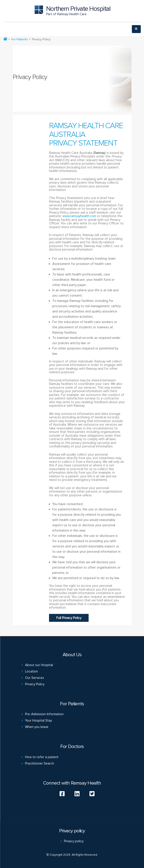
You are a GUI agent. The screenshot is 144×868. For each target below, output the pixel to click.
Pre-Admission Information (44, 714)
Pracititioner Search (40, 763)
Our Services (35, 678)
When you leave (37, 727)
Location (31, 671)
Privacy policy (74, 841)
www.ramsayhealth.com (79, 216)
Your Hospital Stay (38, 720)
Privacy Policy (35, 684)
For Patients (19, 39)
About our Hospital (39, 665)
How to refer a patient (42, 757)
